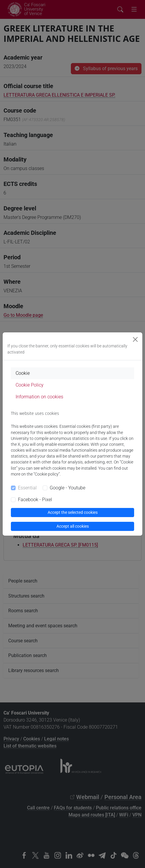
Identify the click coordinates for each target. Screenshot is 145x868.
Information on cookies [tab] (39, 397)
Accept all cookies (73, 526)
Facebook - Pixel (35, 500)
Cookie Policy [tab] (30, 385)
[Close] (135, 339)
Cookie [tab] (23, 373)
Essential (27, 488)
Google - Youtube (67, 488)
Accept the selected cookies (73, 512)
